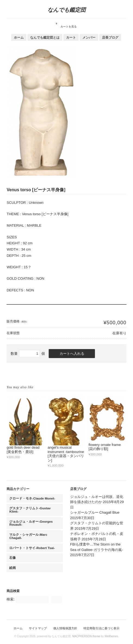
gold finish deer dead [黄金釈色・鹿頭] (23, 450)
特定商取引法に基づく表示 (101, 628)
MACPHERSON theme (86, 636)
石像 (13, 558)
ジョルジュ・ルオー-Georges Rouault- (31, 523)
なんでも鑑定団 (67, 10)
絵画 (13, 568)
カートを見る (66, 24)
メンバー (89, 37)
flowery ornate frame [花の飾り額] (105, 447)
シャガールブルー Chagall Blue (95, 512)
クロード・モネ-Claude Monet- (32, 498)
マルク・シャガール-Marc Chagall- (28, 536)
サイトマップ (38, 628)
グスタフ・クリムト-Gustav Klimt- (30, 510)
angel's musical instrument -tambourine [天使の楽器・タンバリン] (66, 454)
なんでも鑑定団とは (45, 37)
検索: (11, 599)
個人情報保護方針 (65, 628)
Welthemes (111, 636)
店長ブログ (110, 37)
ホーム (19, 37)
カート (71, 37)
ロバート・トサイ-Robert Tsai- (32, 548)
